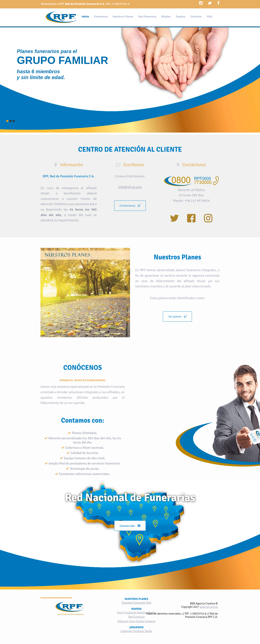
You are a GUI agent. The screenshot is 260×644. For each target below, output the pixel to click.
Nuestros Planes (123, 17)
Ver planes (177, 317)
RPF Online (148, 27)
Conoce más (130, 526)
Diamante (127, 603)
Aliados (166, 17)
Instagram (126, 631)
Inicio (85, 17)
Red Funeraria (147, 17)
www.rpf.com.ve (209, 607)
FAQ (209, 17)
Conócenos (101, 17)
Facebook (138, 631)
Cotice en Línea (126, 621)
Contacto (196, 17)
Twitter (148, 631)
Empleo (180, 17)
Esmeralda (139, 603)
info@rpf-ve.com (130, 187)
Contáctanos (130, 206)
